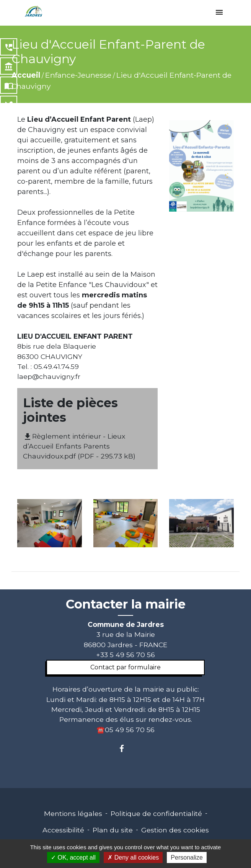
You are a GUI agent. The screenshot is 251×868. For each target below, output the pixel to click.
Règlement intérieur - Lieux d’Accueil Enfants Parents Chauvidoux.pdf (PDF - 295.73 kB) (79, 446)
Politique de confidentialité (156, 813)
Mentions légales (73, 813)
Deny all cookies (133, 857)
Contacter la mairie (126, 604)
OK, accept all (73, 857)
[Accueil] (34, 11)
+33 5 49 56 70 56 (125, 655)
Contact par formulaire (125, 667)
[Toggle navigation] (219, 13)
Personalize (187, 857)
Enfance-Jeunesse (78, 75)
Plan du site (113, 830)
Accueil (26, 75)
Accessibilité (63, 830)
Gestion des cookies (175, 830)
